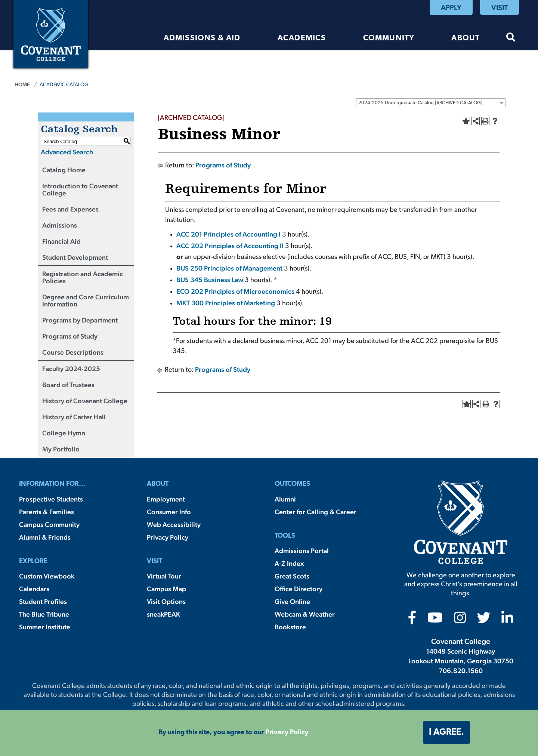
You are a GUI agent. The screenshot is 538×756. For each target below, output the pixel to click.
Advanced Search (67, 152)
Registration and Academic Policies (83, 277)
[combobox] (431, 103)
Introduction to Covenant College (80, 189)
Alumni (285, 499)
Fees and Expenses (70, 209)
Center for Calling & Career (316, 512)
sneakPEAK (163, 614)
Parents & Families (47, 512)
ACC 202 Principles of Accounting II (230, 246)
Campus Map (166, 589)
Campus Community (49, 524)
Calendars (34, 589)
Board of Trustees (68, 385)
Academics (302, 38)
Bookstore (290, 627)
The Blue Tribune (44, 614)
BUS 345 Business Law (210, 280)
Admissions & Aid (202, 38)
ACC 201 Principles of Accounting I (228, 234)
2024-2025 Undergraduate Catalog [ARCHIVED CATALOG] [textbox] (420, 103)
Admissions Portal (302, 551)
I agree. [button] (446, 732)
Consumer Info (169, 512)
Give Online (292, 601)
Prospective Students (51, 499)
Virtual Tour (164, 576)
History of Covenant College (85, 401)
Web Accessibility (174, 524)
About (466, 38)
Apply (451, 7)
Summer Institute (45, 627)
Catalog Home (64, 170)
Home (22, 84)
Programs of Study (70, 336)
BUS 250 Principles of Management (229, 268)
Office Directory (299, 589)
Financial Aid (61, 241)
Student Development (75, 257)
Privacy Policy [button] (287, 733)
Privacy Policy (168, 537)
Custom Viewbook (47, 576)
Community (389, 38)
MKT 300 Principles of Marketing (226, 303)
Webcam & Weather (305, 614)
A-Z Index (289, 563)
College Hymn (64, 433)
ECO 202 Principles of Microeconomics (235, 291)
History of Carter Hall (74, 417)
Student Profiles (43, 601)
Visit (500, 7)
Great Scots (292, 576)
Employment (166, 499)
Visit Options (166, 601)
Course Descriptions (73, 352)
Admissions (60, 225)
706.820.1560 (461, 671)
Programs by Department (80, 320)
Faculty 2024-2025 (71, 369)
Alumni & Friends (45, 537)
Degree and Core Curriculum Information (86, 300)
